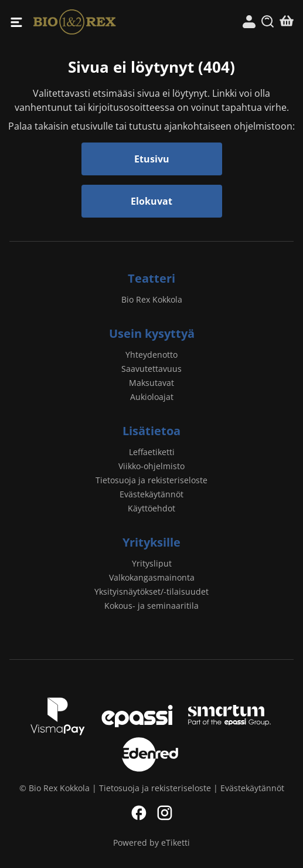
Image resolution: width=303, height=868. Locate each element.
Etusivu (152, 159)
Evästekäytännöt (151, 494)
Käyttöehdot (151, 508)
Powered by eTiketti (151, 842)
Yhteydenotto (151, 355)
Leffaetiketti (152, 452)
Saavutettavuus (151, 369)
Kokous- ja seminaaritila (151, 606)
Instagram (165, 813)
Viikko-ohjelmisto (151, 466)
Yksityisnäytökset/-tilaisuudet (151, 591)
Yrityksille (151, 542)
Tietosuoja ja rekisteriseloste (151, 480)
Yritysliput (152, 563)
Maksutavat (151, 383)
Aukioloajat (152, 397)
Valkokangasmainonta (152, 577)
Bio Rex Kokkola (92, 22)
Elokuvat (151, 201)
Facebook (139, 813)
